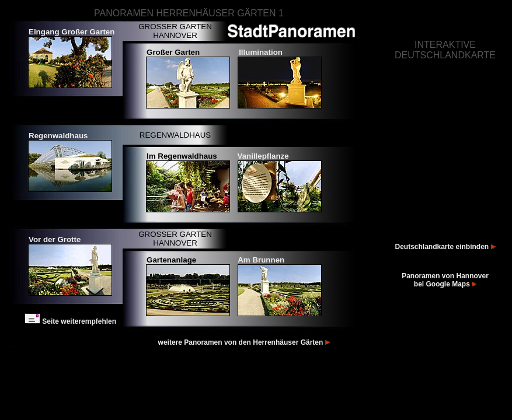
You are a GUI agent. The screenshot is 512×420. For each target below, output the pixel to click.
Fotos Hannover (8, 347)
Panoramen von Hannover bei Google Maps (445, 280)
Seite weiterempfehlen (70, 321)
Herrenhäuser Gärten (292, 342)
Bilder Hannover (13, 347)
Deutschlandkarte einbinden (445, 247)
